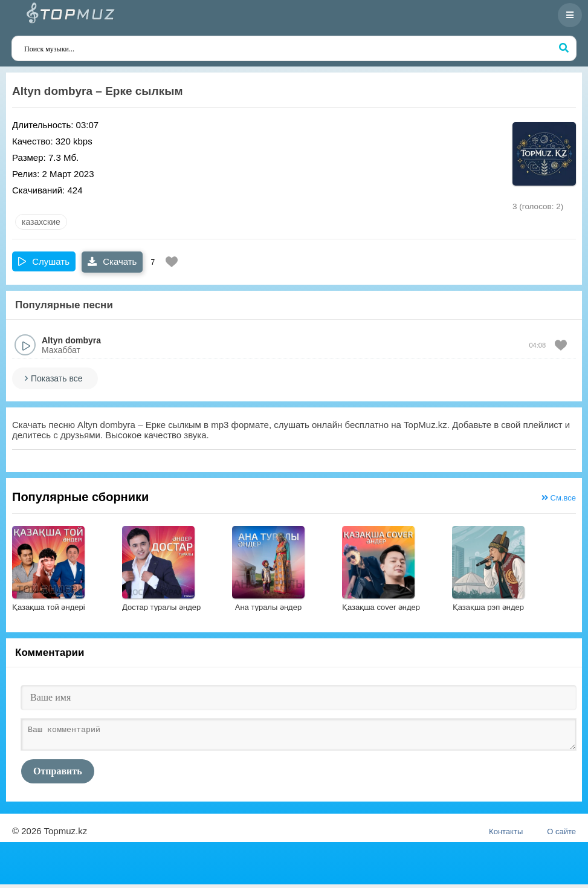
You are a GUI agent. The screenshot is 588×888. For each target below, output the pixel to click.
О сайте (561, 835)
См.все (559, 498)
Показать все (57, 378)
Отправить (58, 775)
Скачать (112, 261)
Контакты (506, 835)
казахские (41, 222)
